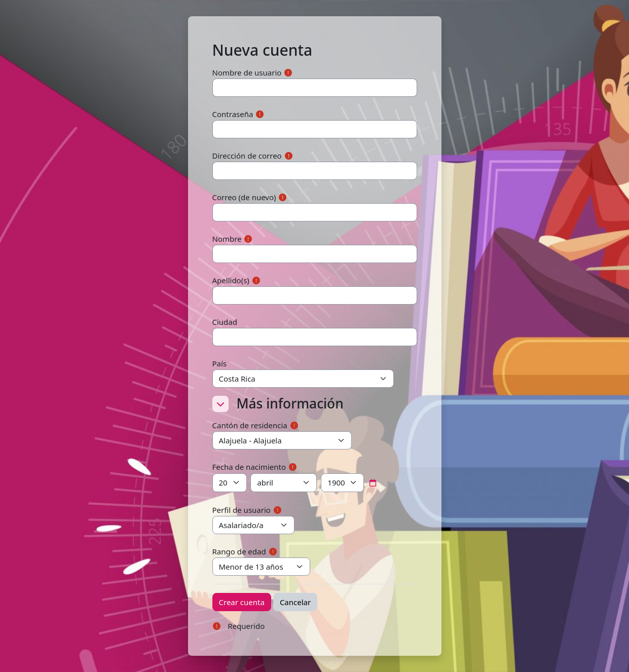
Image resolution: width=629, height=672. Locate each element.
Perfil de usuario (242, 510)
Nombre (227, 239)
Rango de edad (239, 551)
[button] (220, 404)
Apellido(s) (231, 280)
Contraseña (233, 114)
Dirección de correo (247, 156)
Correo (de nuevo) (244, 197)
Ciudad (225, 322)
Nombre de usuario (247, 72)
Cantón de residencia (250, 425)
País (220, 363)
